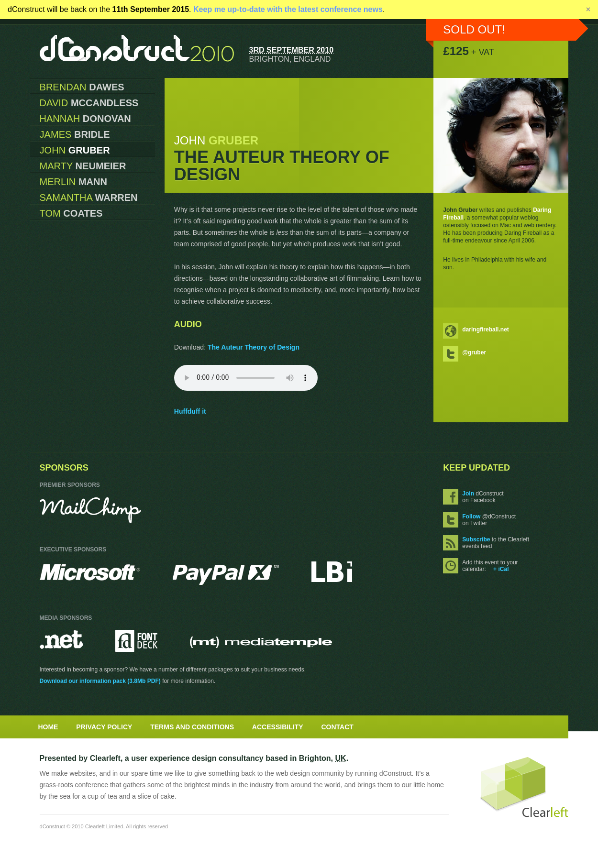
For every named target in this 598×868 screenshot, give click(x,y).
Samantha (89, 198)
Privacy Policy (104, 727)
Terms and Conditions (192, 727)
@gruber (474, 352)
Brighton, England (290, 59)
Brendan (82, 87)
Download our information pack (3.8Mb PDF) (100, 681)
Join (468, 494)
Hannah (85, 119)
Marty (83, 166)
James (75, 134)
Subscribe (476, 539)
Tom (71, 213)
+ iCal (501, 569)
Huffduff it (190, 411)
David (89, 103)
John (75, 150)
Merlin (74, 182)
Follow (471, 516)
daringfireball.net (486, 330)
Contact (337, 727)
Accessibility (278, 727)
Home (48, 727)
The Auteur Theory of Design (254, 347)
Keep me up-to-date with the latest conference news (288, 9)
